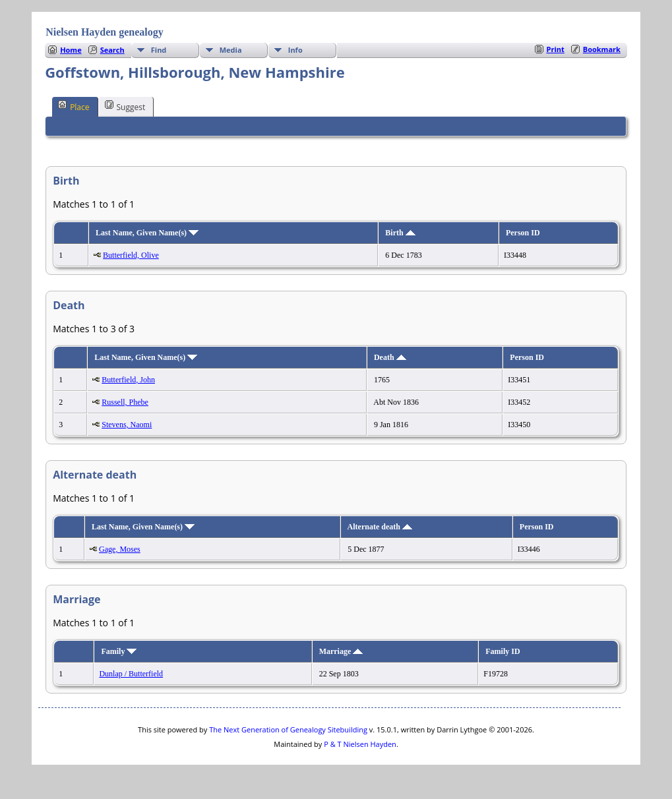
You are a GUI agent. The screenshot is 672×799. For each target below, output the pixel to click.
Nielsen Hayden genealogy (105, 32)
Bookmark (602, 49)
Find (159, 50)
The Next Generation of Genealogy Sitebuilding (288, 729)
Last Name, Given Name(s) (147, 233)
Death (390, 357)
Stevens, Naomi (127, 425)
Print (556, 49)
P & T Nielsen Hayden (360, 744)
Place (74, 106)
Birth (400, 233)
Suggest (125, 106)
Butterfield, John (128, 380)
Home (71, 50)
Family (119, 651)
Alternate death (380, 527)
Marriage (341, 651)
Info (295, 50)
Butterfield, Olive (131, 255)
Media (231, 50)
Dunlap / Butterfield (131, 674)
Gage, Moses (120, 549)
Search (112, 50)
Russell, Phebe (125, 402)
